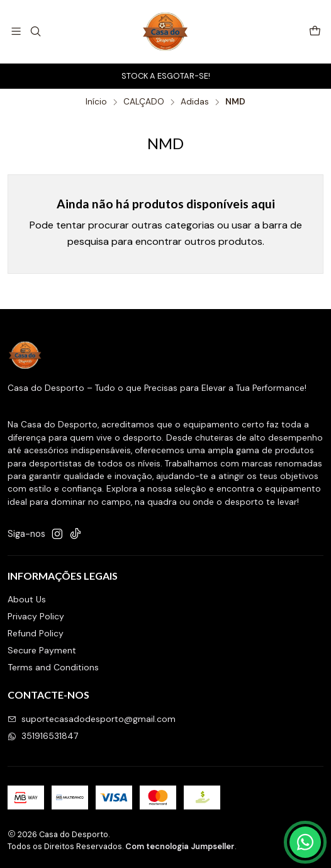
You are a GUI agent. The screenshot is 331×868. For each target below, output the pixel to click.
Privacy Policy (36, 616)
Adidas (195, 102)
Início (96, 102)
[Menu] (16, 31)
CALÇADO (144, 102)
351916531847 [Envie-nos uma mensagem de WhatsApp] (43, 736)
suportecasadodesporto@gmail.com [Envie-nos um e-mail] (92, 719)
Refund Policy (36, 633)
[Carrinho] (315, 32)
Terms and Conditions (53, 667)
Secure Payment (42, 650)
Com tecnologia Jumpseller (180, 846)
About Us (27, 599)
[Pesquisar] (35, 31)
